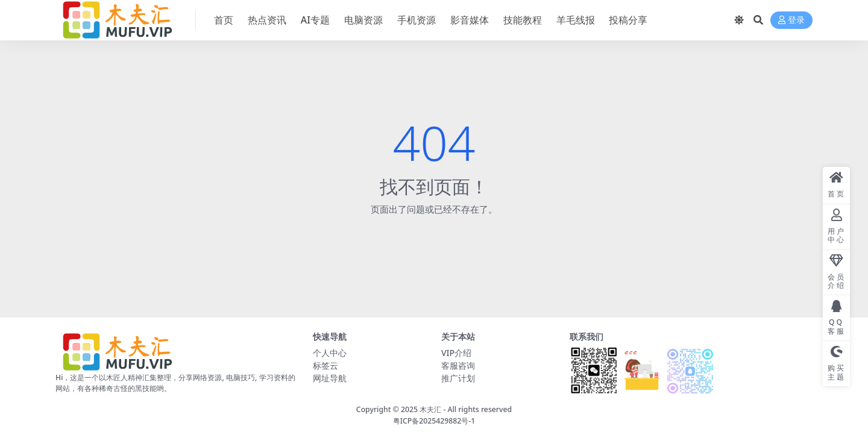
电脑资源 (363, 20)
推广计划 (458, 378)
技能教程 (523, 20)
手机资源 (417, 20)
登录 (791, 20)
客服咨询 (458, 365)
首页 (224, 20)
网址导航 (330, 378)
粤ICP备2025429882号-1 (434, 421)
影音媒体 (470, 20)
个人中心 (330, 353)
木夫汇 (430, 409)
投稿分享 (628, 20)
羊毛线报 (576, 20)
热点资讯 (267, 20)
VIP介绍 (456, 353)
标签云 (325, 365)
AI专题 (315, 20)
